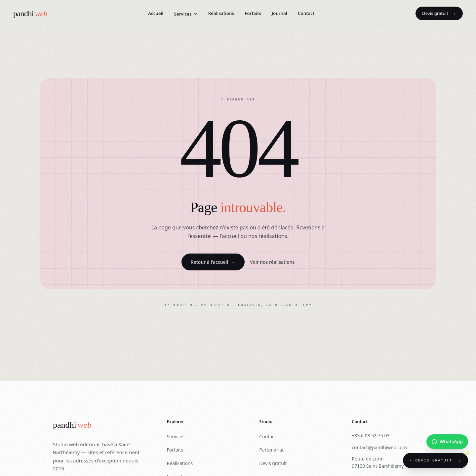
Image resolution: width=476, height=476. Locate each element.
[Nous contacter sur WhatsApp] (447, 442)
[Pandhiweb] (72, 425)
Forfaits (253, 13)
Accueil (156, 13)
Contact (306, 13)
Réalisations (221, 13)
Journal (279, 13)
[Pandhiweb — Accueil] (30, 14)
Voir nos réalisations (272, 262)
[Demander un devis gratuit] (436, 460)
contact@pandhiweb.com (379, 447)
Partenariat (271, 450)
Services (186, 14)
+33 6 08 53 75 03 (371, 436)
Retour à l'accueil (213, 262)
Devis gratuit (439, 14)
